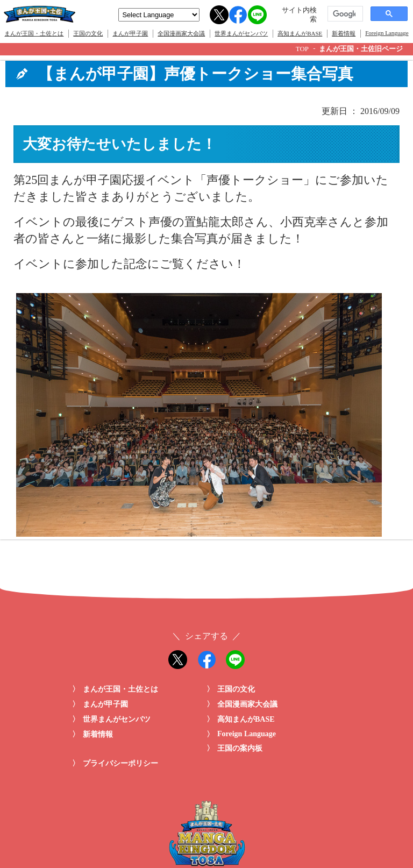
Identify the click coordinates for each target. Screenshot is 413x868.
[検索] (344, 14)
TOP (302, 49)
